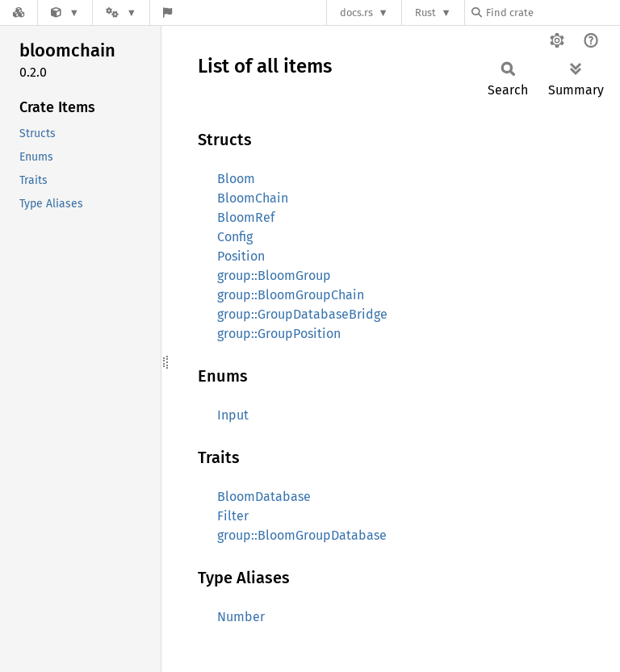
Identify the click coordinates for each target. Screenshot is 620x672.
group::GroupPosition (279, 334)
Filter (233, 516)
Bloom (236, 179)
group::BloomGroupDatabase (302, 535)
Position (241, 256)
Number (241, 617)
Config (235, 237)
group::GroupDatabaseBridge (302, 314)
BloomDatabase (264, 497)
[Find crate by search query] (552, 13)
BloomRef (246, 217)
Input (233, 415)
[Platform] (121, 13)
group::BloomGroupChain (291, 295)
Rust (425, 13)
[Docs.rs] (19, 13)
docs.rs (356, 13)
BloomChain (253, 198)
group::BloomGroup (274, 275)
